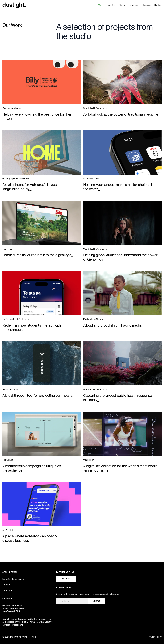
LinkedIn (6, 585)
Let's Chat (66, 579)
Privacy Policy (155, 637)
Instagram (7, 590)
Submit (96, 601)
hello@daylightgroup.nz (14, 579)
